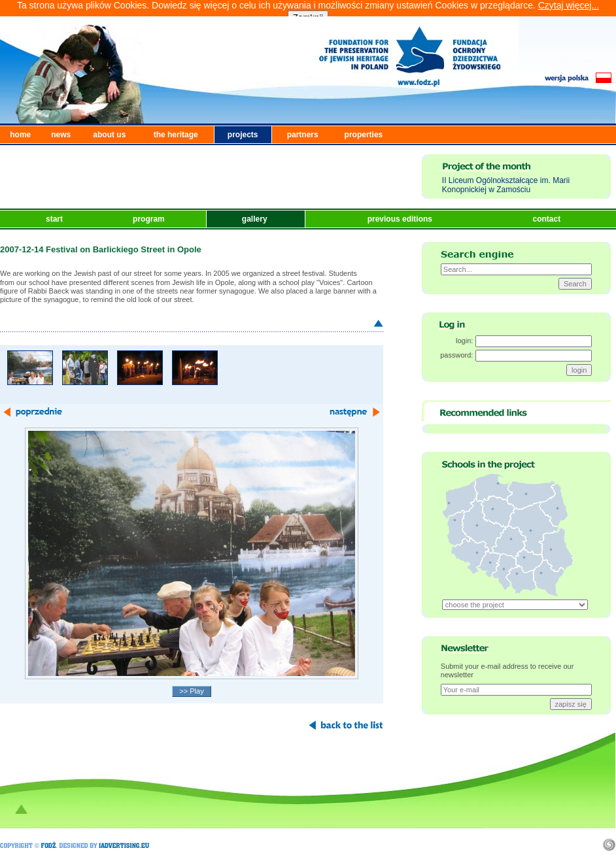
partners (303, 135)
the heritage (176, 135)
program (150, 219)
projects (243, 135)
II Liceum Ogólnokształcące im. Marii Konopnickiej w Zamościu (506, 185)
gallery (256, 219)
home (20, 135)
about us (109, 135)
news (61, 135)
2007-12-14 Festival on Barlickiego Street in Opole (101, 249)
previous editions (401, 219)
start (55, 219)
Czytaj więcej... (569, 5)
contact (547, 219)
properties (364, 135)
